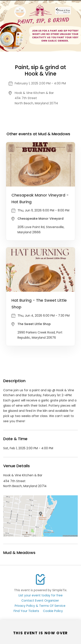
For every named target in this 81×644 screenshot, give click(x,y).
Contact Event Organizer (40, 601)
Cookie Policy (53, 611)
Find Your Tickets (26, 611)
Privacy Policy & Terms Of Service (40, 606)
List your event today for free (41, 595)
